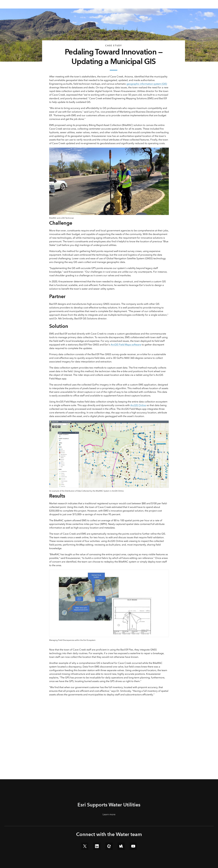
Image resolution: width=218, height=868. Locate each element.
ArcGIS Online (138, 405)
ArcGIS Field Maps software (126, 345)
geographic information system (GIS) (147, 84)
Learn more (109, 814)
